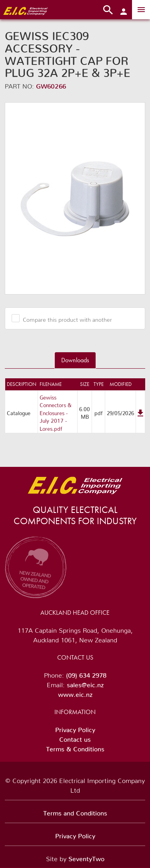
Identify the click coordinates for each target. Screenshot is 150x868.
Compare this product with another (64, 318)
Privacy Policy (75, 728)
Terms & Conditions (75, 747)
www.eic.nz (75, 693)
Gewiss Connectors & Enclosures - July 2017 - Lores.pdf (56, 412)
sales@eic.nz (85, 683)
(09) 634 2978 (86, 674)
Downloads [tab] (75, 360)
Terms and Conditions (75, 811)
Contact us (75, 738)
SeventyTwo (86, 857)
